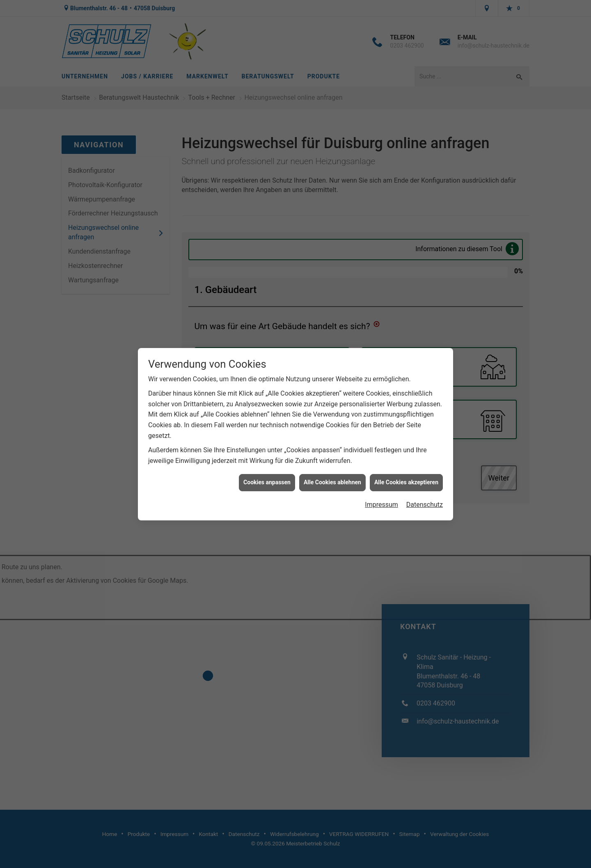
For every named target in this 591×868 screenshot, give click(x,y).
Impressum (381, 493)
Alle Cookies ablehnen (332, 471)
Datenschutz (425, 493)
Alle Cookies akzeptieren (406, 471)
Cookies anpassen (267, 471)
